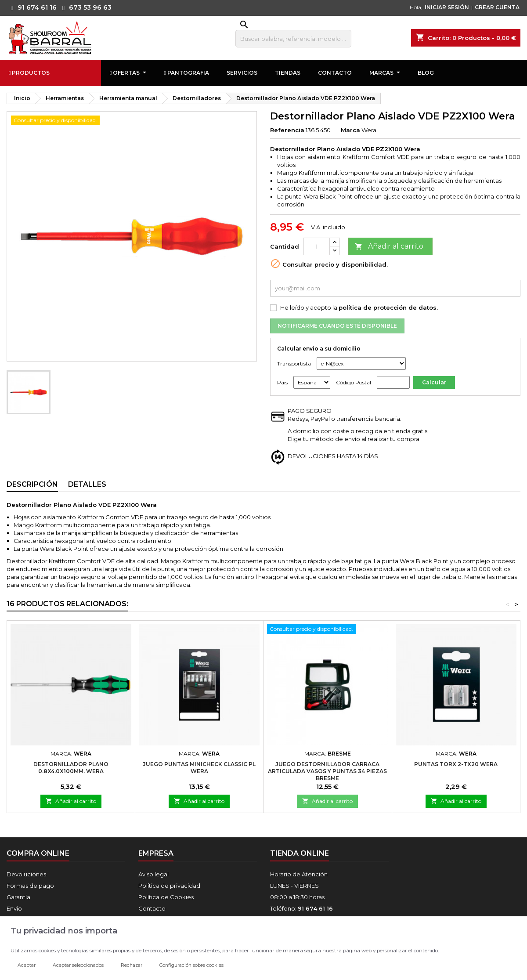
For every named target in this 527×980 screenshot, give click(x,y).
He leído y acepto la (359, 307)
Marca (350, 130)
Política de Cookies (166, 897)
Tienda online (300, 853)
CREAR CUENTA (497, 7)
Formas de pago (30, 886)
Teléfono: (301, 908)
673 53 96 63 (85, 7)
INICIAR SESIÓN (447, 7)
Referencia (287, 130)
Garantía (18, 897)
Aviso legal (153, 874)
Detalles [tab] (87, 484)
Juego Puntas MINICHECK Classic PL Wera (199, 768)
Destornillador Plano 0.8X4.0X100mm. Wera (71, 768)
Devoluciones (26, 874)
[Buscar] (293, 39)
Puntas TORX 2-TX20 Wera (456, 764)
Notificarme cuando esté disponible (337, 326)
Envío (14, 908)
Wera (369, 130)
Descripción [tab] (32, 484)
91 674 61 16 (32, 7)
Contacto (152, 908)
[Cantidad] (317, 246)
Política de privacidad (169, 886)
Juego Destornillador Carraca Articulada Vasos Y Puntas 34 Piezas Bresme (327, 771)
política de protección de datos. (388, 307)
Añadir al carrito (389, 247)
